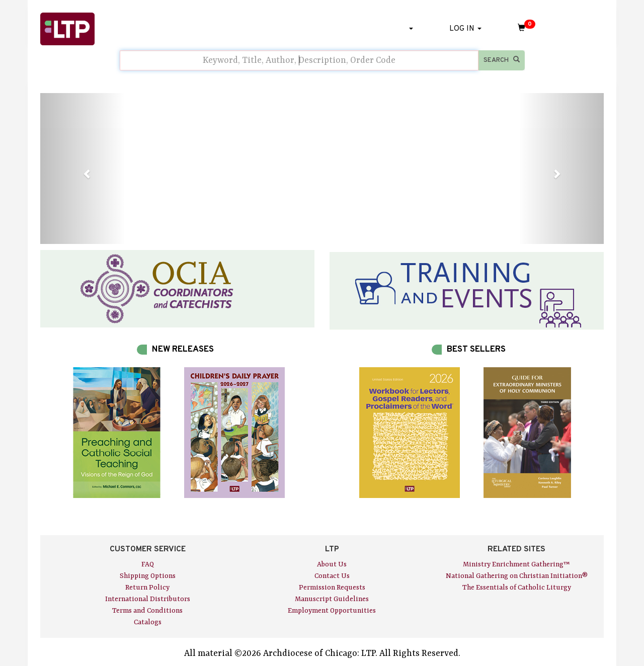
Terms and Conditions (147, 611)
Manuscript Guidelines (332, 599)
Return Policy (147, 588)
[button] (83, 169)
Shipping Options (148, 576)
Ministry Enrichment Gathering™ (516, 564)
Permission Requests (332, 588)
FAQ (148, 564)
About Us (332, 564)
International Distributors (148, 599)
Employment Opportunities (332, 611)
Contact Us (332, 576)
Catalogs (148, 622)
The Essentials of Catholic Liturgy (517, 588)
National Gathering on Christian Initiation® (517, 576)
